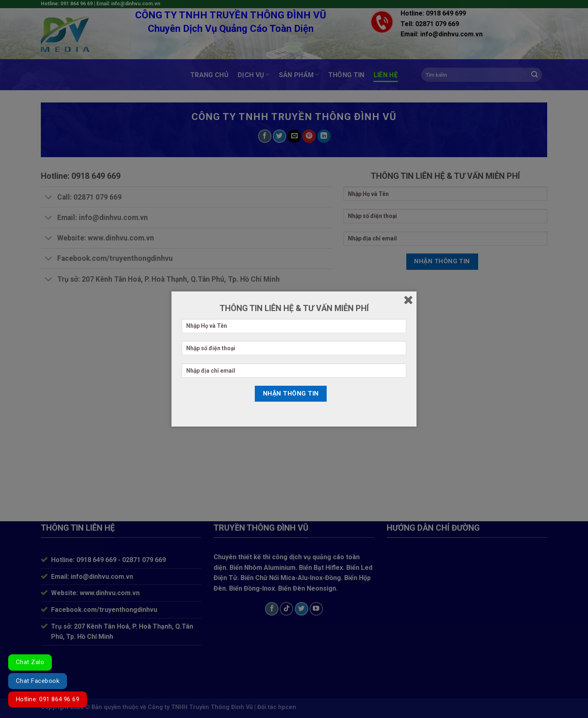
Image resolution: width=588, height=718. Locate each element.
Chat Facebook (38, 681)
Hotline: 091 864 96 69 (48, 699)
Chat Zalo (30, 662)
